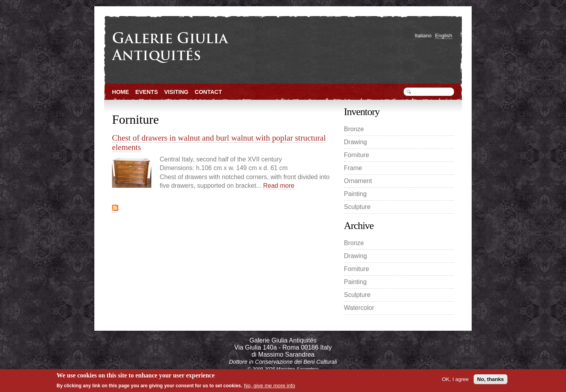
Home (120, 92)
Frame (353, 168)
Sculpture (357, 207)
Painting (355, 194)
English (444, 36)
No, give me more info (270, 386)
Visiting (176, 92)
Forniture (357, 155)
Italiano (423, 36)
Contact (208, 92)
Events (147, 92)
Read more (278, 186)
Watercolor (359, 308)
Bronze (354, 129)
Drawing (356, 142)
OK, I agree (455, 379)
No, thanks (491, 379)
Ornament (358, 181)
